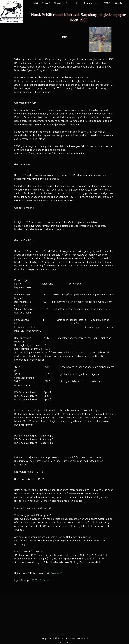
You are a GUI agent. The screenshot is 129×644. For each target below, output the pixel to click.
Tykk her (45, 580)
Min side (56, 573)
